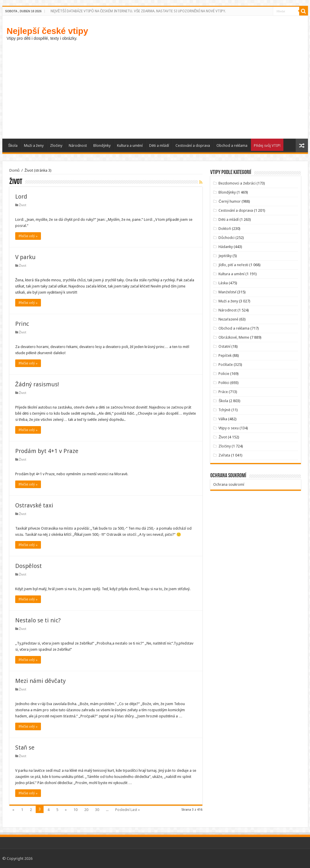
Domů (14, 170)
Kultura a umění (130, 145)
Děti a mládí (159, 145)
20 (86, 810)
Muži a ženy (34, 145)
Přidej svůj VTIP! (267, 145)
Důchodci (226, 238)
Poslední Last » (128, 810)
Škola (13, 145)
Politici (224, 383)
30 (97, 810)
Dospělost (29, 566)
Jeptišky (225, 256)
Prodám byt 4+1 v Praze (47, 451)
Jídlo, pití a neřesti (233, 265)
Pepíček (225, 355)
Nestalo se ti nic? (38, 620)
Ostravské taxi (34, 505)
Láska (223, 283)
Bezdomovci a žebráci (237, 183)
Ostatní (224, 346)
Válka (223, 419)
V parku (25, 257)
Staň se (25, 748)
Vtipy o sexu (229, 428)
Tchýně (224, 410)
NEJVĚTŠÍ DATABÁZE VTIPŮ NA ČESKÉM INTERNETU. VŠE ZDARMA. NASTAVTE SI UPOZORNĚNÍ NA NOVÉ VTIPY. (138, 11)
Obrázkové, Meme (234, 337)
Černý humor (229, 201)
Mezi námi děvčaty (41, 681)
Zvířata (224, 455)
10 (75, 810)
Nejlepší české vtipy (48, 31)
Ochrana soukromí (229, 484)
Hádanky (226, 247)
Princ (22, 324)
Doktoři (225, 229)
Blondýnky (102, 145)
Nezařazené (228, 319)
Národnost (78, 145)
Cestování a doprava (193, 145)
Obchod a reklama (232, 145)
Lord (21, 197)
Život (23, 205)
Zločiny (56, 145)
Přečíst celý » (28, 236)
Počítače (226, 365)
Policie (224, 374)
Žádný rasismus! (37, 384)
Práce (223, 392)
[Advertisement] (155, 89)
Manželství (227, 292)
